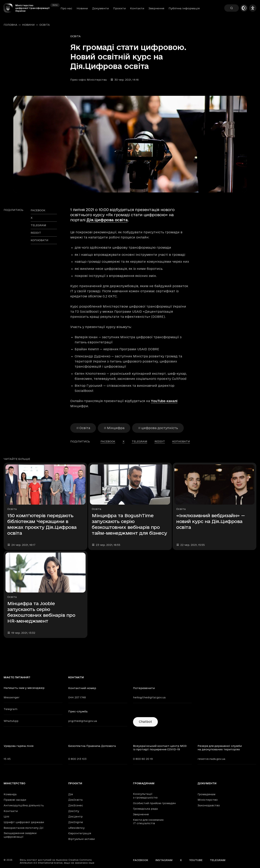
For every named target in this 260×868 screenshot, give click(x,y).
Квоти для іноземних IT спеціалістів (148, 822)
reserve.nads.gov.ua (211, 759)
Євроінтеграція (80, 833)
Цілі (6, 816)
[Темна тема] (244, 8)
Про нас (66, 8)
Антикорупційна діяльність (24, 805)
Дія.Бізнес (76, 805)
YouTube (196, 860)
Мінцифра (114, 428)
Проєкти (119, 8)
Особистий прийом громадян (154, 803)
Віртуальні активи (81, 839)
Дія (71, 794)
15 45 (7, 759)
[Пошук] (232, 8)
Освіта (45, 25)
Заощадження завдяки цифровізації (20, 835)
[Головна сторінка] (9, 8)
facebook (38, 210)
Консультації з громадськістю (145, 796)
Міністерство (15, 783)
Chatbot (145, 722)
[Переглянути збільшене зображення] (130, 144)
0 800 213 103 (77, 759)
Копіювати (40, 240)
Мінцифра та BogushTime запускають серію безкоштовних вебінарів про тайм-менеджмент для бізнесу (129, 524)
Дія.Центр (75, 816)
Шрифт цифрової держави (24, 822)
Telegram (10, 709)
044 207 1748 (77, 697)
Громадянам (144, 783)
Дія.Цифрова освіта (107, 220)
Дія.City (74, 811)
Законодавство (209, 805)
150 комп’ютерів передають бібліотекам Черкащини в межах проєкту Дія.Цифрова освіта (42, 524)
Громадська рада (145, 809)
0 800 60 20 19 (143, 759)
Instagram (164, 860)
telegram (38, 225)
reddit (36, 233)
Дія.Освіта (75, 800)
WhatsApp (11, 721)
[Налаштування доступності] (253, 8)
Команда (10, 794)
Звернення (156, 8)
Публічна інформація (184, 8)
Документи (100, 8)
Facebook (141, 860)
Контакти (137, 8)
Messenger (12, 697)
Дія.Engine (76, 822)
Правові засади (15, 800)
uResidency (76, 828)
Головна (10, 25)
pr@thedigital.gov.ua (83, 721)
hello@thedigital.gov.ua (149, 697)
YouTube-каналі (164, 401)
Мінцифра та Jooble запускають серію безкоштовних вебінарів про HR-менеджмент (41, 612)
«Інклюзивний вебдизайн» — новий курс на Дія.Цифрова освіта (211, 521)
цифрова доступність (158, 428)
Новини (82, 8)
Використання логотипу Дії (24, 828)
